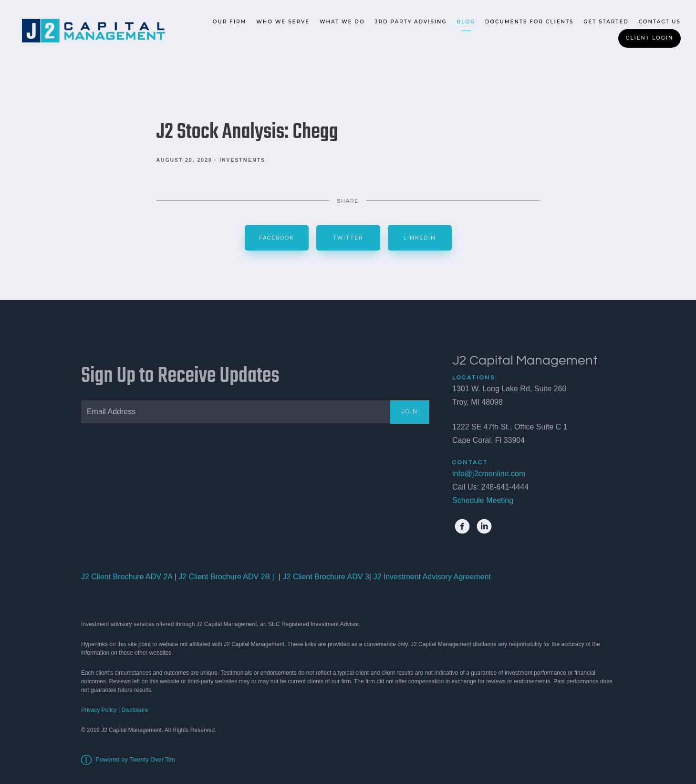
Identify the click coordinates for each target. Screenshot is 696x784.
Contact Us (660, 22)
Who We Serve (283, 22)
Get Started (606, 22)
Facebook (276, 238)
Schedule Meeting (483, 500)
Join (410, 412)
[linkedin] (484, 526)
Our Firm (230, 22)
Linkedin (420, 238)
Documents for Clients (530, 22)
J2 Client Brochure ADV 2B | (225, 577)
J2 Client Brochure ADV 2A (127, 577)
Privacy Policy (99, 710)
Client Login (650, 38)
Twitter (348, 238)
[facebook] (462, 526)
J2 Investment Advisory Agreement (431, 577)
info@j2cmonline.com (489, 474)
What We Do (342, 22)
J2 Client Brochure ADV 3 (326, 577)
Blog (466, 22)
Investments (242, 160)
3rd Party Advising (410, 22)
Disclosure (135, 710)
